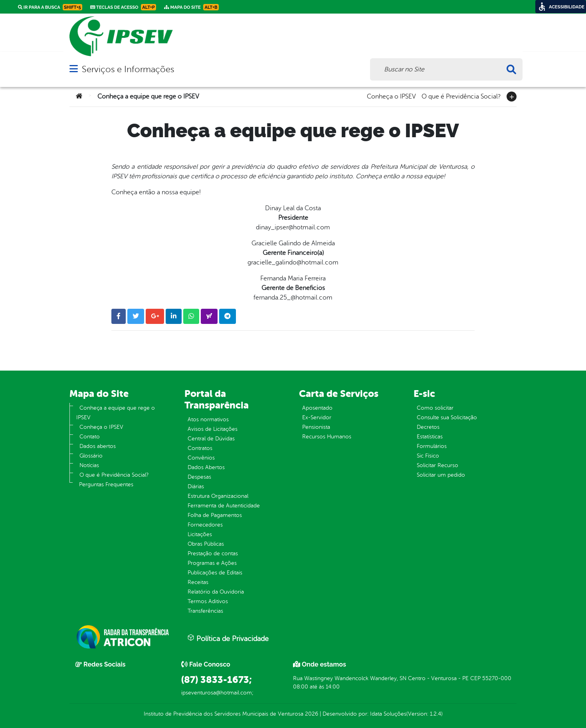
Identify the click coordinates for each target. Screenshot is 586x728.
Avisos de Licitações (213, 429)
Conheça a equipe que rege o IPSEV (116, 413)
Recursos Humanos (327, 437)
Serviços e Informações (128, 69)
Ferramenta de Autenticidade (224, 506)
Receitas (198, 582)
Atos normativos (208, 419)
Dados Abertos (206, 467)
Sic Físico (428, 456)
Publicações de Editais (215, 573)
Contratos (200, 448)
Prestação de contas (213, 553)
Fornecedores (205, 525)
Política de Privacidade (228, 638)
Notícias (89, 465)
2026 (311, 714)
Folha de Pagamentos (215, 515)
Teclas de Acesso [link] (123, 7)
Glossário (91, 456)
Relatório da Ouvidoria (216, 592)
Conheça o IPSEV (391, 96)
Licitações (200, 534)
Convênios (201, 458)
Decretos (428, 427)
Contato (90, 437)
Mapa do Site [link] (191, 7)
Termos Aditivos (208, 601)
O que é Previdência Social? (461, 96)
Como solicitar (435, 408)
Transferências (205, 611)
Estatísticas (430, 437)
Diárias (196, 486)
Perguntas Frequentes (106, 484)
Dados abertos (98, 446)
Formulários (432, 446)
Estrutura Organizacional (218, 496)
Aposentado (317, 408)
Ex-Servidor (317, 417)
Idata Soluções (388, 714)
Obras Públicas (206, 544)
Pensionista (316, 427)
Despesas (199, 477)
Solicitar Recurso (438, 465)
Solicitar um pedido (441, 475)
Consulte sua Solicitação (447, 417)
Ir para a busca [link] (50, 7)
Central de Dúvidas (211, 439)
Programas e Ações (212, 563)
